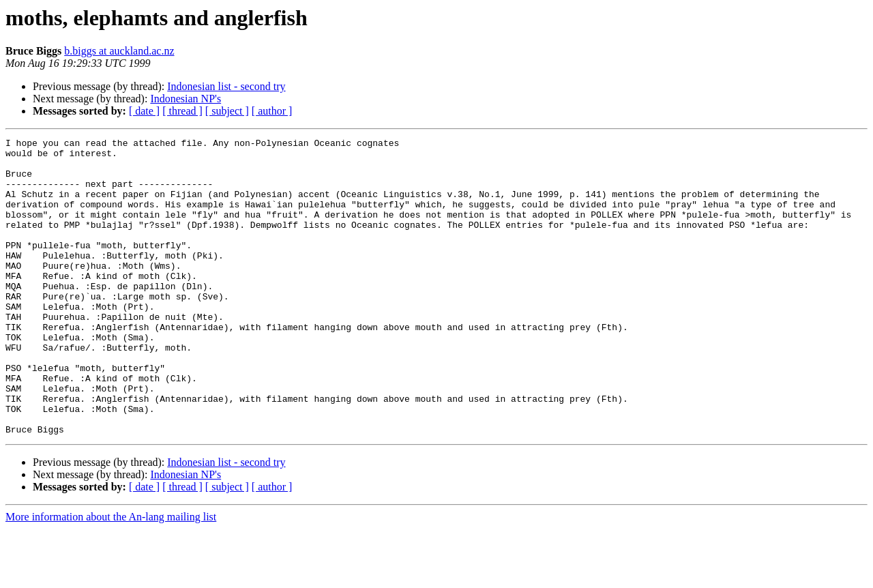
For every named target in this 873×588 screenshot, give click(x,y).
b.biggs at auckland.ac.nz (119, 51)
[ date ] (144, 111)
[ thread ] (182, 111)
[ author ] (272, 111)
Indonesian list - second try (226, 86)
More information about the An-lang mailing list (111, 576)
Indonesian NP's (186, 99)
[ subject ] (227, 111)
